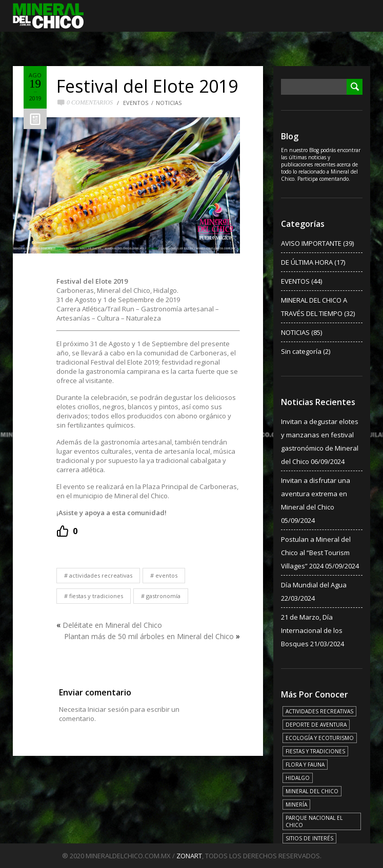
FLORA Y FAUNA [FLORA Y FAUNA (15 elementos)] (305, 765)
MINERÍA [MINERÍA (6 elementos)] (296, 805)
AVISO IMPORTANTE (311, 243)
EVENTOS (136, 103)
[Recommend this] (67, 531)
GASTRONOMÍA (163, 596)
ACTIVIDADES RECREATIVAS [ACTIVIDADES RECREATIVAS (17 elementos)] (319, 711)
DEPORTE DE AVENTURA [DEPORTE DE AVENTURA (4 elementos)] (316, 725)
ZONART (189, 856)
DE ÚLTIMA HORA (307, 262)
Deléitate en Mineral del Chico (112, 625)
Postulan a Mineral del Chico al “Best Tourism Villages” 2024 (316, 553)
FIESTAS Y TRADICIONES (96, 596)
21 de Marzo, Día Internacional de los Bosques (312, 630)
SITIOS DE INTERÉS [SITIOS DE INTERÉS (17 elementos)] (309, 838)
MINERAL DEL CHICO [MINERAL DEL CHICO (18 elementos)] (312, 791)
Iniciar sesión (108, 709)
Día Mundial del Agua (314, 585)
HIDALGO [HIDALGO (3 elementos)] (298, 778)
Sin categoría (301, 351)
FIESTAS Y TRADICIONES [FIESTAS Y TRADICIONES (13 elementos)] (315, 751)
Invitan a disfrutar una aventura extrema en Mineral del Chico (316, 494)
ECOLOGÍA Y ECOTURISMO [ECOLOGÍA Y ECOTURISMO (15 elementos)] (320, 738)
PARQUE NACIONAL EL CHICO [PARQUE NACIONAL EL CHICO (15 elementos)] (314, 821)
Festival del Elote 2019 (147, 86)
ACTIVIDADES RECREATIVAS (101, 575)
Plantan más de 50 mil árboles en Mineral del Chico (149, 636)
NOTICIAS (169, 103)
